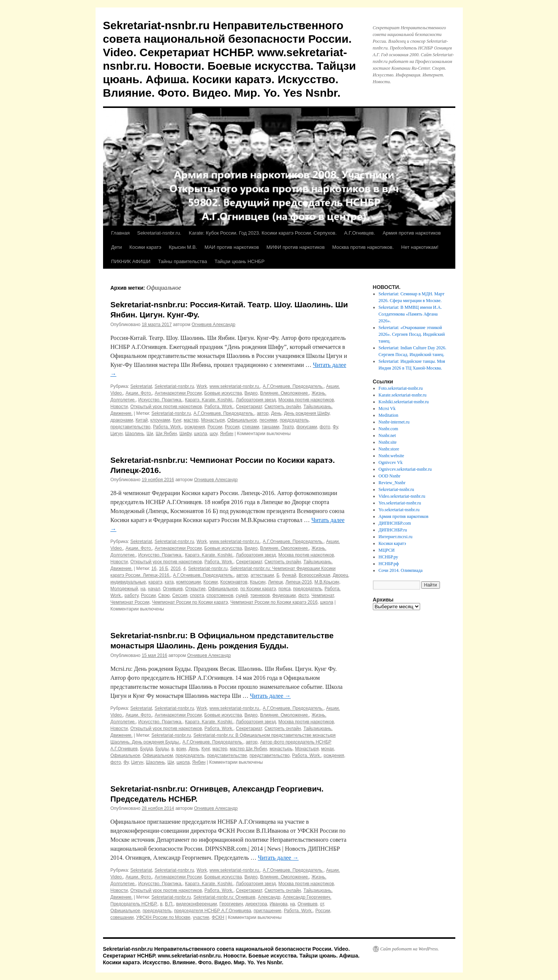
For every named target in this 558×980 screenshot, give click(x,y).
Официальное (242, 420)
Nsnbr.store (389, 449)
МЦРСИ (387, 550)
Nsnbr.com (388, 429)
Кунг (177, 420)
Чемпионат (323, 595)
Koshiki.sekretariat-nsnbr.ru (404, 402)
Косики (211, 582)
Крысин (258, 582)
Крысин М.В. (183, 247)
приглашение (268, 911)
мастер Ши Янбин (248, 749)
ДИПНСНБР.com (395, 523)
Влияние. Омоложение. (285, 393)
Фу (335, 427)
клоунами (160, 420)
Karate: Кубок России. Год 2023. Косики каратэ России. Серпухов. (263, 233)
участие (201, 917)
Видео (251, 393)
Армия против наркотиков (412, 233)
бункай (289, 575)
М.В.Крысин (327, 582)
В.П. (169, 904)
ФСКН (218, 917)
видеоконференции (197, 904)
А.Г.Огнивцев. (360, 233)
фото (325, 427)
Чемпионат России (130, 602)
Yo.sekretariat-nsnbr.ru (399, 510)
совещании (122, 917)
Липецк (275, 582)
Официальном (158, 756)
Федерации (284, 595)
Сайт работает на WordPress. (410, 949)
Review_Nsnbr (392, 483)
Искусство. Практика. (160, 400)
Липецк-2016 (299, 582)
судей (242, 595)
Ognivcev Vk (390, 462)
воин (181, 749)
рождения (195, 427)
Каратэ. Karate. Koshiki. (209, 400)
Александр (269, 897)
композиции (188, 582)
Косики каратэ (145, 247)
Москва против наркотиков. (363, 247)
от (322, 904)
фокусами (307, 427)
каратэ (155, 582)
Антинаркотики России (178, 393)
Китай (142, 420)
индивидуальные (128, 582)
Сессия (180, 595)
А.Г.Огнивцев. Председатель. (293, 386)
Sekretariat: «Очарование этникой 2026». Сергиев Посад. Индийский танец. (412, 334)
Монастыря (213, 420)
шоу (213, 434)
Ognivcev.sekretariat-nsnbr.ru (405, 469)
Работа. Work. (219, 407)
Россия (232, 427)
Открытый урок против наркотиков (166, 407)
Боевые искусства (223, 393)
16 (154, 569)
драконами (122, 420)
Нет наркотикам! (420, 247)
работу (131, 595)
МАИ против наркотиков (232, 247)
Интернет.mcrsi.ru (395, 537)
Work (202, 386)
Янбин (227, 434)
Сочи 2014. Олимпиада (400, 570)
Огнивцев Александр (213, 325)
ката (169, 582)
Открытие (195, 589)
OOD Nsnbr (389, 476)
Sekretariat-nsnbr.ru (174, 386)
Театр (288, 427)
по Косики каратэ (258, 589)
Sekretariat (141, 386)
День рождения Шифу (307, 413)
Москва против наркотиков (306, 400)
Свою (164, 595)
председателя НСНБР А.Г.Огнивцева (213, 911)
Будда (147, 749)
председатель (294, 420)
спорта (197, 595)
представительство (131, 427)
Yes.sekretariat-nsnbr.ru (400, 503)
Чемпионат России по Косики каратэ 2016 (274, 602)
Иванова (278, 904)
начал (154, 589)
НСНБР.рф (389, 564)
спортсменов (220, 595)
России (215, 427)
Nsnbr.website (391, 456)
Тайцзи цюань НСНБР (239, 261)
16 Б (164, 569)
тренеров (260, 595)
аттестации (262, 575)
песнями (268, 420)
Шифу (186, 434)
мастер (191, 420)
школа (201, 434)
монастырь (281, 749)
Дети (117, 247)
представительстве (227, 756)
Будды (162, 749)
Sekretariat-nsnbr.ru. (159, 233)
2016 (176, 569)
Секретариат (249, 407)
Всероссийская (314, 575)
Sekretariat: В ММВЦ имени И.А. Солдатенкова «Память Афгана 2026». (410, 314)
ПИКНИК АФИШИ (131, 261)
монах (328, 749)
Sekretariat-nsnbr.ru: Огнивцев (224, 897)
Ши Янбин (166, 434)
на (143, 589)
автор (263, 413)
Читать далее (270, 696)
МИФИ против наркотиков (296, 247)
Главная (120, 233)
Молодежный (124, 589)
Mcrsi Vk (387, 408)
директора (256, 904)
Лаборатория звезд (256, 400)
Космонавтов (234, 582)
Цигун (117, 434)
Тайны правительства (182, 261)
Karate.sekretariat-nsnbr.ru (402, 395)
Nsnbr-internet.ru (394, 422)
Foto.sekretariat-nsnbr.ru (401, 388)
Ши (150, 434)
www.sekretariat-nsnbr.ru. (235, 386)
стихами (251, 427)
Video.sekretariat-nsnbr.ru (402, 496)
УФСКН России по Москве (163, 917)
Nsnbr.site (387, 442)
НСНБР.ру (388, 557)
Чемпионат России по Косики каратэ (190, 602)
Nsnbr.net (387, 435)
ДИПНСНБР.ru (393, 530)
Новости (119, 407)
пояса (284, 589)
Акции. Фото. (139, 393)
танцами (270, 427)
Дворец (340, 575)
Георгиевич (231, 904)
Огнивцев (173, 589)
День (276, 413)
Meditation (388, 415)
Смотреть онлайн (283, 407)
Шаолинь (135, 434)
